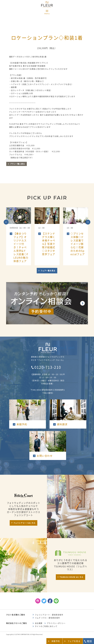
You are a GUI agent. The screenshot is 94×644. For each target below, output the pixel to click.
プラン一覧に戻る (17, 164)
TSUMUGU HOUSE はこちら (71, 577)
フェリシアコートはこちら (24, 523)
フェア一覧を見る (48, 271)
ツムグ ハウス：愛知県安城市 (47, 618)
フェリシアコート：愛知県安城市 (49, 615)
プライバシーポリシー (56, 623)
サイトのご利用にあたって (46, 626)
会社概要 (39, 623)
